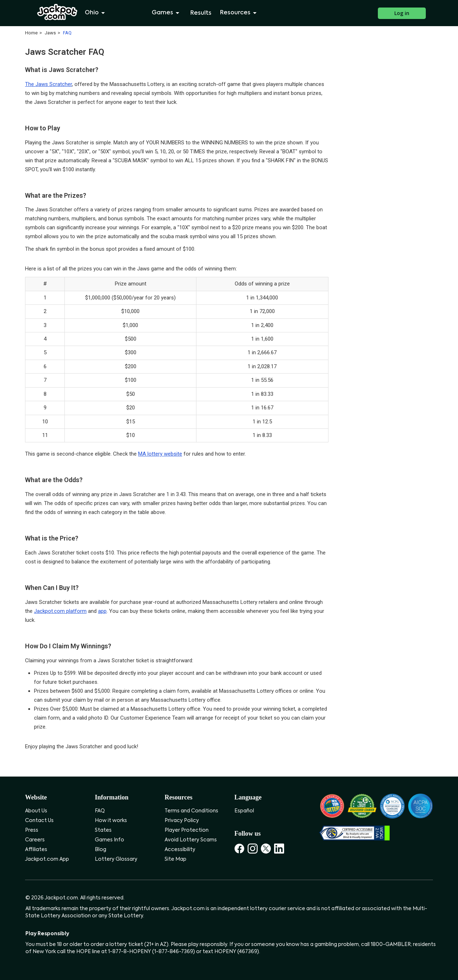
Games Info (109, 840)
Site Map (176, 859)
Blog (101, 850)
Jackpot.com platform (60, 611)
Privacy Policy (182, 821)
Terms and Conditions (191, 811)
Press (32, 830)
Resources (240, 13)
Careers (35, 840)
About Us (36, 811)
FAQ (100, 811)
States (103, 830)
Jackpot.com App (47, 859)
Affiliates (36, 850)
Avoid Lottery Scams (191, 840)
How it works (111, 821)
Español (244, 811)
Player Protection (187, 830)
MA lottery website (160, 454)
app (102, 611)
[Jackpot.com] (57, 12)
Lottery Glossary (116, 859)
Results (201, 13)
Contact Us (39, 821)
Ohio (96, 13)
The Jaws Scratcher (48, 84)
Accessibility (180, 850)
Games (167, 13)
